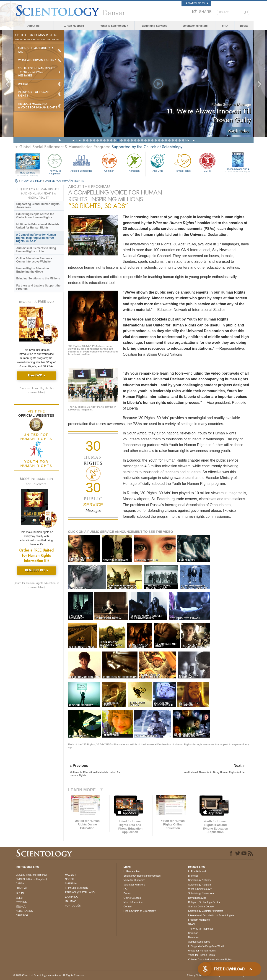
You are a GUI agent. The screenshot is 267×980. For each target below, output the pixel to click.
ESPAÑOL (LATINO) (76, 888)
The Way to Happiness (54, 163)
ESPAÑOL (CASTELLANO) (80, 892)
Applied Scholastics (81, 162)
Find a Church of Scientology (140, 911)
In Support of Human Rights (34, 94)
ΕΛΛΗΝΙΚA (71, 897)
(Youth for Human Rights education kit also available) (36, 585)
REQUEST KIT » (36, 570)
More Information (133, 902)
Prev (79, 140)
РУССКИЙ (22, 902)
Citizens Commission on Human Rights (210, 959)
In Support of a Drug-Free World (206, 946)
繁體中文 (21, 906)
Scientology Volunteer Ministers (206, 911)
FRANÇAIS (22, 888)
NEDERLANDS (24, 911)
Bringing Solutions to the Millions (38, 278)
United (23, 84)
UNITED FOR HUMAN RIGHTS (64, 181)
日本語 (19, 898)
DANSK (20, 883)
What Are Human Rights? (37, 60)
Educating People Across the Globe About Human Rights (35, 216)
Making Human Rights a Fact (36, 50)
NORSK (69, 879)
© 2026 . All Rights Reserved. (49, 975)
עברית (20, 893)
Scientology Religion (200, 885)
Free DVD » (36, 375)
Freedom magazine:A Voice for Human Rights (38, 106)
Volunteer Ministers (195, 26)
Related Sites (197, 3)
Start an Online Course (201, 906)
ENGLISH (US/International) (31, 875)
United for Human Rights (202, 951)
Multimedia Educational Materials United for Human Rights (38, 226)
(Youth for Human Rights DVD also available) (36, 390)
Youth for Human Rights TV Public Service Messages (37, 72)
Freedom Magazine (238, 170)
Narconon (134, 162)
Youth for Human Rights (201, 955)
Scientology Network (200, 880)
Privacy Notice (195, 975)
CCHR (207, 162)
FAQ (225, 26)
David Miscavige (197, 898)
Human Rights (183, 162)
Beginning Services (154, 26)
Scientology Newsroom (201, 893)
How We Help (28, 173)
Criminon (109, 162)
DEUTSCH (22, 915)
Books (244, 26)
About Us (33, 26)
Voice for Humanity (134, 880)
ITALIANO (71, 901)
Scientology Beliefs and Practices (142, 876)
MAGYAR (70, 875)
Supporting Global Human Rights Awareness (38, 206)
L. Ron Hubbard (74, 26)
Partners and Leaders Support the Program (38, 287)
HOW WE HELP (32, 181)
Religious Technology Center (204, 902)
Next (188, 140)
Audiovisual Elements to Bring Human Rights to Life (36, 250)
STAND (192, 924)
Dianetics (193, 876)
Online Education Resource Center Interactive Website (34, 260)
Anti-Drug (158, 162)
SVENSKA (71, 883)
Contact (128, 906)
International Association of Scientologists (211, 915)
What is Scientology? (114, 26)
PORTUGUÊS (73, 906)
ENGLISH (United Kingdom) (31, 879)
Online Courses (132, 898)
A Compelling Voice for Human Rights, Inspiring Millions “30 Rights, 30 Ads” (36, 238)
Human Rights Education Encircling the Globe (33, 270)
